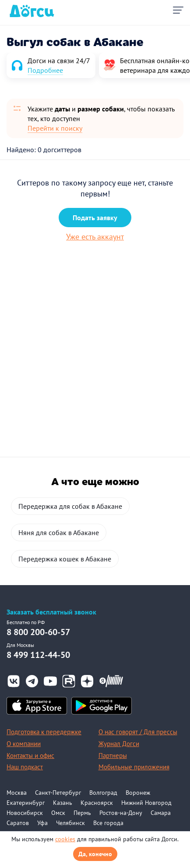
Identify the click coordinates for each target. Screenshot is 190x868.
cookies (65, 839)
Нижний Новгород (146, 803)
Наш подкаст (25, 767)
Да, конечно (95, 854)
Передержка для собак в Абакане (70, 506)
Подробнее (45, 70)
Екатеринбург (26, 803)
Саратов (18, 823)
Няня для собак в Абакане (59, 532)
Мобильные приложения (134, 767)
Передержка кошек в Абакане (65, 559)
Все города (108, 823)
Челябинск (70, 823)
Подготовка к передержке (44, 732)
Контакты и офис (30, 755)
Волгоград (103, 793)
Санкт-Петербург (58, 793)
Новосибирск (25, 813)
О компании (24, 744)
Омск (58, 813)
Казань (63, 803)
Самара (161, 813)
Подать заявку (95, 218)
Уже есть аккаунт (95, 237)
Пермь (82, 813)
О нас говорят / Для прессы (138, 732)
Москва (17, 793)
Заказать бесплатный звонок (51, 612)
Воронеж (138, 793)
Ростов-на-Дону (121, 813)
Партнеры (113, 755)
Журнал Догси (119, 744)
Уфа (42, 823)
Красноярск (97, 803)
